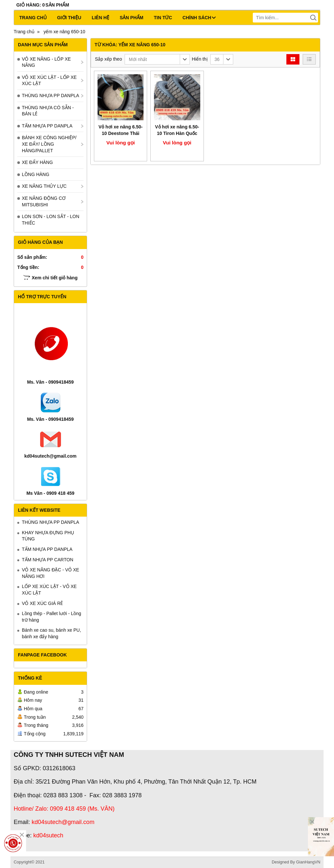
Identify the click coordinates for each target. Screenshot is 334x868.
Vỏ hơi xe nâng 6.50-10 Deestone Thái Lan (121, 133)
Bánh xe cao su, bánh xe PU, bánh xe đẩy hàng (51, 633)
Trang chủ (33, 18)
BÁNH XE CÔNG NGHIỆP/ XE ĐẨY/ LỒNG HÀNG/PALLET (49, 144)
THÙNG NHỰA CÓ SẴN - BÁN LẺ (48, 111)
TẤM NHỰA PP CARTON (48, 560)
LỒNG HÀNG (36, 174)
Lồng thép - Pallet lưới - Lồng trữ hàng (52, 617)
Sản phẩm (131, 18)
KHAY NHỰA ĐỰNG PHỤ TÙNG (48, 536)
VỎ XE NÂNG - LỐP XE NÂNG (46, 62)
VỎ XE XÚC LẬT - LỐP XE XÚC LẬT (49, 81)
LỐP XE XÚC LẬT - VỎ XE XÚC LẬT (49, 590)
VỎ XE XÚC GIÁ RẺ (42, 603)
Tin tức (163, 18)
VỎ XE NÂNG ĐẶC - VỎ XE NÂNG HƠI (51, 573)
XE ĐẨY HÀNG (37, 162)
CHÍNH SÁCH (199, 18)
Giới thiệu (69, 18)
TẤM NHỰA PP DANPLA (47, 126)
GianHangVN (308, 862)
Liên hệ (100, 18)
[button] (157, 59)
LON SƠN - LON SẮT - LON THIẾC (51, 220)
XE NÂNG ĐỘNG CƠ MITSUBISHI (44, 201)
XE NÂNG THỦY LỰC (44, 186)
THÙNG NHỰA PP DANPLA (51, 96)
